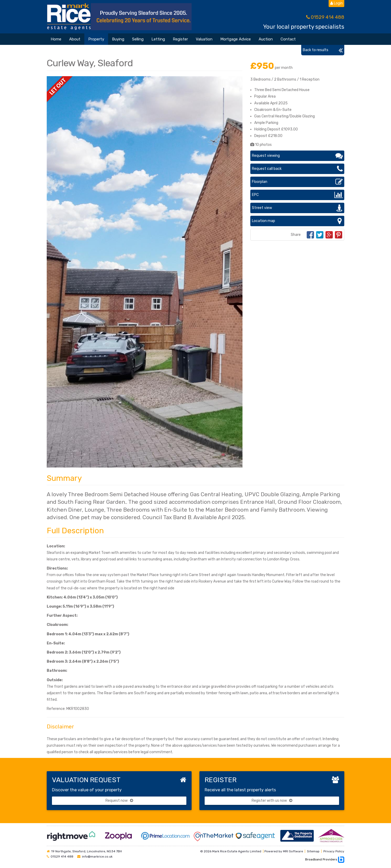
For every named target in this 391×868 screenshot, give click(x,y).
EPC (297, 195)
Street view (297, 208)
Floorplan (297, 182)
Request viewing (297, 156)
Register (180, 39)
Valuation (204, 39)
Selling (138, 39)
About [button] (75, 39)
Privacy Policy (334, 851)
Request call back (297, 169)
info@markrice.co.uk (97, 857)
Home (56, 39)
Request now (119, 801)
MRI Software (293, 851)
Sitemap (313, 851)
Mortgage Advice (236, 39)
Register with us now (272, 801)
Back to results (323, 50)
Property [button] (96, 39)
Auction (266, 39)
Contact (288, 39)
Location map (297, 221)
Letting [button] (158, 39)
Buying (118, 39)
